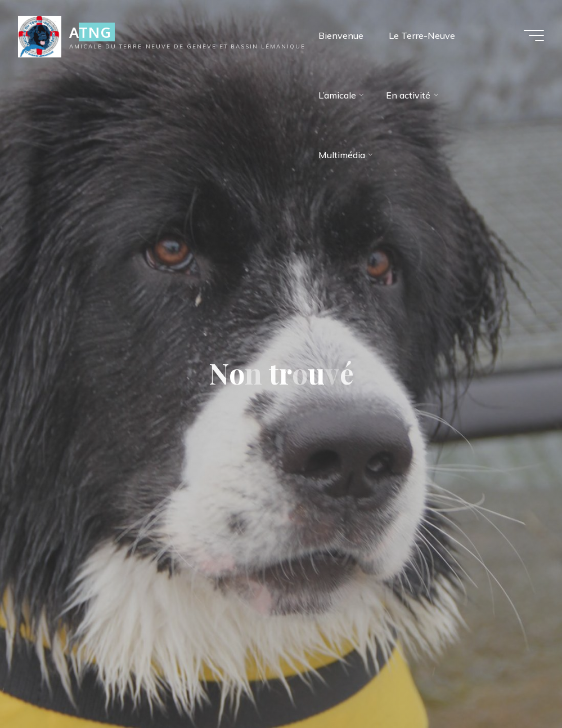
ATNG (90, 32)
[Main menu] (534, 35)
